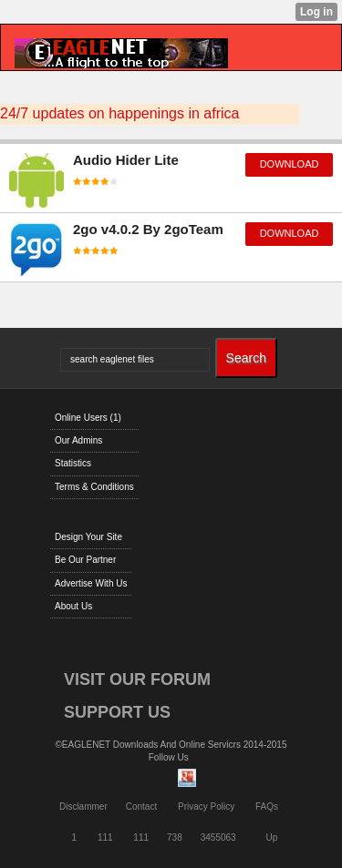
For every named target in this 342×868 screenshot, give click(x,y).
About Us (73, 606)
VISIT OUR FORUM (137, 679)
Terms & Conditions (94, 487)
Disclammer (83, 807)
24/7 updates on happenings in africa (119, 113)
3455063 (218, 837)
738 (175, 837)
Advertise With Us (91, 583)
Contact (141, 807)
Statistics (73, 463)
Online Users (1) (88, 418)
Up (271, 837)
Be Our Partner (85, 560)
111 (105, 837)
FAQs (267, 807)
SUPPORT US (117, 712)
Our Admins (78, 440)
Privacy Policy (206, 807)
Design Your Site (88, 537)
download (290, 164)
